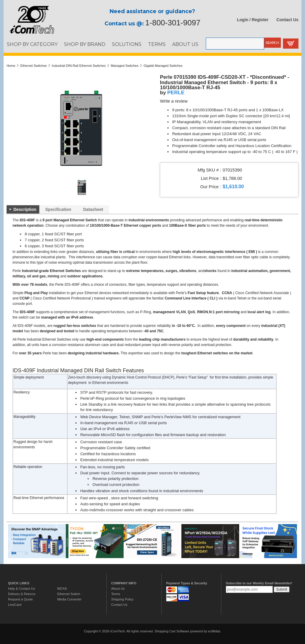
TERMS (157, 44)
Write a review (174, 101)
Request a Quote (20, 599)
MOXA (62, 589)
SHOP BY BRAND (85, 44)
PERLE (176, 92)
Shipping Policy (122, 599)
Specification (58, 209)
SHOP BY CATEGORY (32, 44)
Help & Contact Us (21, 589)
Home (11, 66)
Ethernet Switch (69, 594)
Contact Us (287, 20)
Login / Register (253, 20)
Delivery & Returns (22, 594)
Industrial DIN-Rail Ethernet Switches (79, 66)
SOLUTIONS (127, 44)
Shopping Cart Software (172, 631)
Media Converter (69, 599)
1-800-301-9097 (173, 23)
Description (25, 209)
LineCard (15, 605)
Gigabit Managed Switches (163, 66)
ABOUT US (185, 44)
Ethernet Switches (34, 66)
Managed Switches (125, 66)
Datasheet (93, 209)
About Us (118, 589)
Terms (116, 594)
